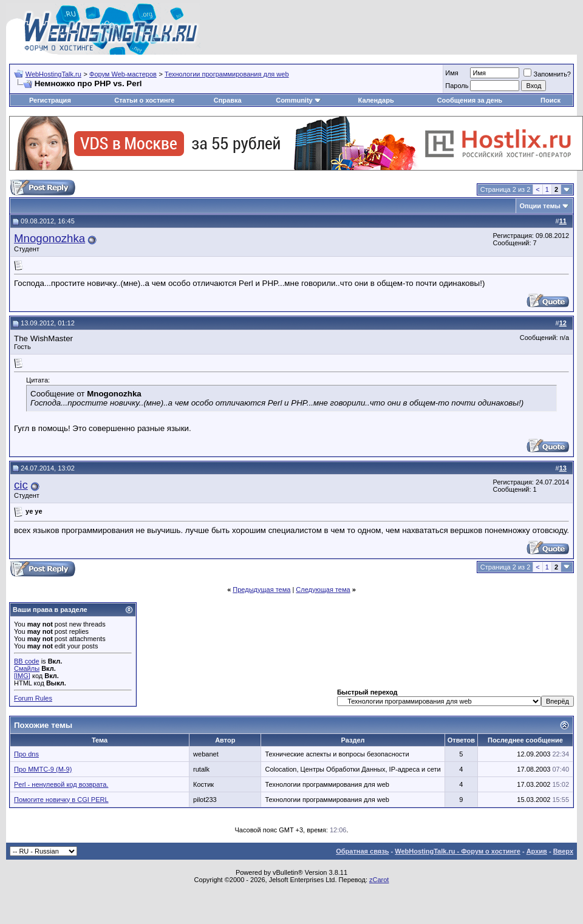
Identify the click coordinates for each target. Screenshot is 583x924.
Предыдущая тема (261, 589)
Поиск (551, 100)
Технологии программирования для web (227, 74)
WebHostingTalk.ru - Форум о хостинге (458, 851)
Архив (537, 851)
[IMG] (22, 676)
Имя (452, 73)
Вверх (563, 851)
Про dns (26, 754)
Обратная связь (362, 851)
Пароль (457, 86)
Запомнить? (547, 74)
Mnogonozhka (49, 238)
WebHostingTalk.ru (53, 74)
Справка (228, 100)
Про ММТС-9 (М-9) (43, 769)
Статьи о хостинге (144, 100)
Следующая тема (323, 589)
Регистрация (50, 100)
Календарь (376, 100)
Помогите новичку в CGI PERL (61, 800)
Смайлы (27, 668)
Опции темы (540, 206)
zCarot (379, 880)
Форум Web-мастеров (123, 74)
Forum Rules (33, 698)
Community (298, 100)
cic (21, 485)
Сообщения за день (470, 100)
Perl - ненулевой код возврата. (61, 784)
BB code (27, 661)
